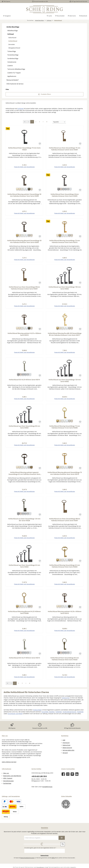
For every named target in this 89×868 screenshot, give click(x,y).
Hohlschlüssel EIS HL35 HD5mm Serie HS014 (24, 381)
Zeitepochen (66, 700)
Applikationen (12, 76)
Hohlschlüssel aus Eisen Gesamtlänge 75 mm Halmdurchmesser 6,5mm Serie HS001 (65, 149)
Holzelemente (12, 62)
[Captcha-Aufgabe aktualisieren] (63, 846)
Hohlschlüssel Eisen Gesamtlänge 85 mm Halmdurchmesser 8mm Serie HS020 (65, 661)
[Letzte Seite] (47, 122)
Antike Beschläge (13, 27)
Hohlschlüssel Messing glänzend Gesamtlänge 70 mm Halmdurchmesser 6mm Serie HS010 (65, 475)
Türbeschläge (12, 51)
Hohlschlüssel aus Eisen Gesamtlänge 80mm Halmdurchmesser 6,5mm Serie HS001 (65, 521)
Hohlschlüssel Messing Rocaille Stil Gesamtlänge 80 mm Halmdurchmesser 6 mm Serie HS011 (65, 335)
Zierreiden (12, 44)
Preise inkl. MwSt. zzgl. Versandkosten (24, 167)
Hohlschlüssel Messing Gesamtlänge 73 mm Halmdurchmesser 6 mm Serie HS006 (65, 428)
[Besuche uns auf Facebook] (63, 776)
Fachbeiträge (7, 786)
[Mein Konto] (72, 16)
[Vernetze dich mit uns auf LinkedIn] (77, 776)
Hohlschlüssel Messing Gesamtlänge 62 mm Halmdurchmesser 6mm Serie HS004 (65, 568)
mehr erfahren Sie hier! (9, 764)
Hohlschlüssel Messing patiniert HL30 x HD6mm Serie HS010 (65, 614)
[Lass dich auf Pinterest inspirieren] (72, 776)
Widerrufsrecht (67, 750)
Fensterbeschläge (13, 55)
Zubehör (10, 66)
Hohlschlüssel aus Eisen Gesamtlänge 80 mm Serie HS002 (24, 428)
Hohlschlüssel (13, 41)
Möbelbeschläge (13, 31)
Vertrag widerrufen (68, 752)
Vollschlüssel (12, 38)
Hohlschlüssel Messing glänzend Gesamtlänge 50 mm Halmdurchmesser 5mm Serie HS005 (24, 242)
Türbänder (80, 714)
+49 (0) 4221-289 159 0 (39, 778)
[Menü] (7, 16)
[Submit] (62, 840)
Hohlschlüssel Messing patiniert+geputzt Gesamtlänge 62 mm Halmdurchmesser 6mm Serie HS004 (24, 475)
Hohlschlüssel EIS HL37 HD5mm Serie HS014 (24, 660)
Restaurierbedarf (12, 80)
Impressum (66, 745)
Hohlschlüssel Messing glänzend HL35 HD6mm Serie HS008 (24, 614)
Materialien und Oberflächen (12, 778)
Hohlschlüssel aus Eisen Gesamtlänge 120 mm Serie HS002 (65, 382)
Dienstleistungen (8, 783)
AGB (64, 742)
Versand (65, 755)
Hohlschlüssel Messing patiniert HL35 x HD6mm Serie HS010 (24, 335)
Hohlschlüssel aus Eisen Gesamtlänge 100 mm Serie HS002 (65, 289)
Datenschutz (66, 747)
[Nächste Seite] (43, 122)
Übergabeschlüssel (14, 48)
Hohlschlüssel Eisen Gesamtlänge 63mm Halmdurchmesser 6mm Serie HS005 (65, 195)
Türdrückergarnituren (69, 714)
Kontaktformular (47, 789)
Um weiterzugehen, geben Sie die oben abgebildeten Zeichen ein (40, 850)
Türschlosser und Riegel (15, 716)
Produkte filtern (44, 94)
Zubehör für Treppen (14, 73)
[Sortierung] (59, 122)
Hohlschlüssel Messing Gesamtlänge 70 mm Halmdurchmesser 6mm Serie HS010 (65, 242)
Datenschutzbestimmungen (27, 860)
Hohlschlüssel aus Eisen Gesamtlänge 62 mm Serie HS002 (24, 568)
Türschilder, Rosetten (48, 714)
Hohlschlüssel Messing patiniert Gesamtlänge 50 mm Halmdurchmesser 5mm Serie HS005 (24, 195)
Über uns (6, 775)
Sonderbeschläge (13, 58)
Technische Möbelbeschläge (16, 69)
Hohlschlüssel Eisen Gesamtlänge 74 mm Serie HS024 (24, 149)
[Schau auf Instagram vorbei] (68, 776)
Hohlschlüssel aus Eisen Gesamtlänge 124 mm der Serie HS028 (24, 521)
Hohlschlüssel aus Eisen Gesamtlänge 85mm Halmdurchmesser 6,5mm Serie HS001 (24, 289)
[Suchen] (49, 16)
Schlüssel (11, 34)
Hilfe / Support (8, 781)
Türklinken (59, 714)
